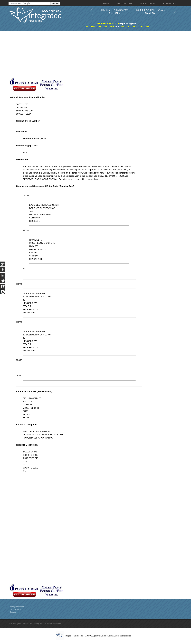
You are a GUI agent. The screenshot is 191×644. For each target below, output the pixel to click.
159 (112, 27)
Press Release (15, 609)
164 (141, 27)
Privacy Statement (17, 607)
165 (148, 27)
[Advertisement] (79, 54)
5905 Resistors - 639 (108, 23)
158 (105, 27)
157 (99, 27)
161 (122, 27)
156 (93, 27)
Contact (13, 612)
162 (128, 27)
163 (135, 27)
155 (86, 27)
